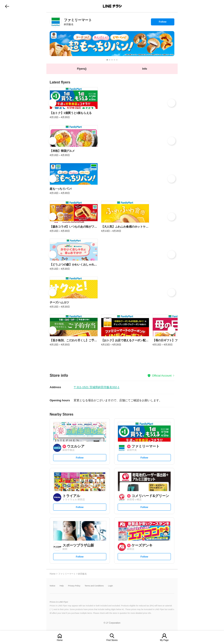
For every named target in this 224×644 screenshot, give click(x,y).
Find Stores (112, 640)
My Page (164, 640)
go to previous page (7, 6)
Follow (163, 23)
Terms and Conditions (94, 586)
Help (62, 586)
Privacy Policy (74, 586)
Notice (52, 586)
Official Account (162, 376)
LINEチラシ (112, 6)
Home (60, 640)
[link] (56, 22)
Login (110, 586)
